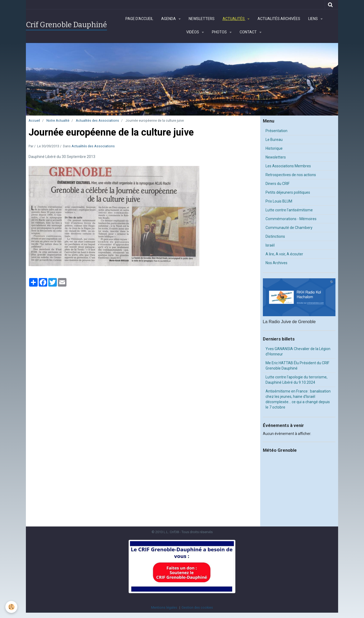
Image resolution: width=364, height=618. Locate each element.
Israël (270, 245)
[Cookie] (11, 607)
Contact (249, 32)
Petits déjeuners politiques (288, 192)
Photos (220, 32)
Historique (274, 148)
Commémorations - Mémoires (291, 219)
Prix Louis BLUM (279, 201)
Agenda (169, 19)
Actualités (234, 19)
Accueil (34, 120)
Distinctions (275, 236)
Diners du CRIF (278, 184)
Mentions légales (164, 607)
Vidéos (193, 32)
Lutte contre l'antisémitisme (289, 210)
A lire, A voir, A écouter (284, 254)
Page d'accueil (139, 19)
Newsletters (202, 19)
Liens (313, 19)
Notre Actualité (58, 120)
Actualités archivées (279, 19)
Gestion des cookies (197, 607)
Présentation (276, 131)
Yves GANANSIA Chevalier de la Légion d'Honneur (298, 351)
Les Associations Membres (288, 166)
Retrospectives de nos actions (291, 175)
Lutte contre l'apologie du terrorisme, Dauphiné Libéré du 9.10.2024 (296, 380)
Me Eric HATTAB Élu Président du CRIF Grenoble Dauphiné (297, 366)
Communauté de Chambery (289, 228)
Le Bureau (274, 140)
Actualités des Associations (97, 120)
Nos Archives (276, 263)
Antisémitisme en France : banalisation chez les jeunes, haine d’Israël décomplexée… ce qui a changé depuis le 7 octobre (298, 399)
